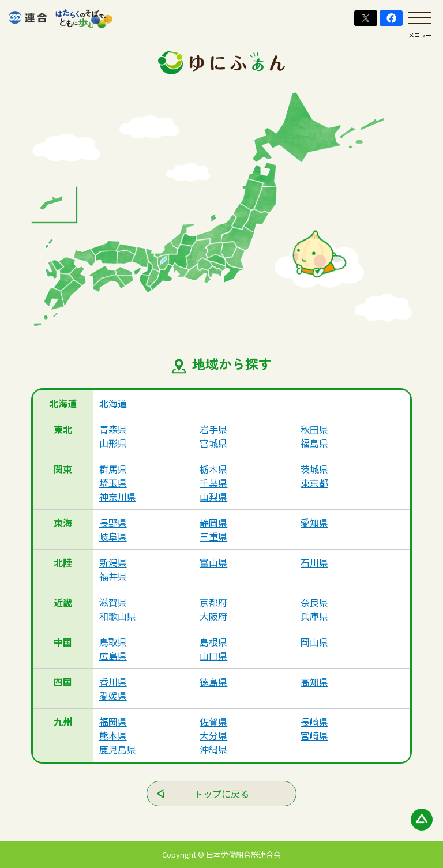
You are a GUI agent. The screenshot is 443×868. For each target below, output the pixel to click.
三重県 (213, 536)
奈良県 (314, 602)
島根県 (213, 642)
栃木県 (213, 469)
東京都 (314, 483)
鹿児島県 (118, 749)
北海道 (113, 403)
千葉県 (213, 483)
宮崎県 (314, 735)
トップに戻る (221, 794)
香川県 (113, 682)
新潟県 (113, 562)
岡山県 (314, 642)
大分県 (213, 735)
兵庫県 (314, 616)
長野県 (113, 523)
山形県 (113, 443)
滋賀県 (113, 602)
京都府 (213, 602)
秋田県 (314, 429)
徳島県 (213, 682)
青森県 (113, 429)
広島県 (113, 656)
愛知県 (314, 523)
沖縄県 (213, 749)
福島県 (314, 443)
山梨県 (213, 497)
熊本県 (113, 735)
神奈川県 (118, 497)
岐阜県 (113, 536)
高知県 (314, 682)
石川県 (314, 562)
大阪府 (213, 616)
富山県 (213, 562)
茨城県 (314, 469)
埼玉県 (113, 483)
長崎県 (314, 722)
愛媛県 (113, 696)
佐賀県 (213, 722)
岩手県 (213, 429)
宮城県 (213, 443)
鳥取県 (113, 642)
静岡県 (213, 523)
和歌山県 (118, 616)
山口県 (213, 656)
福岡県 (113, 722)
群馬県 (113, 469)
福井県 (113, 576)
